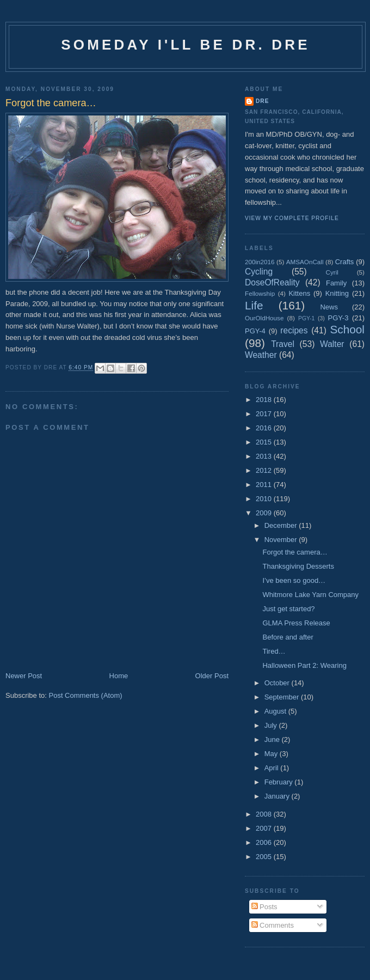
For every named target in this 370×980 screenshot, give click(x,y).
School (347, 329)
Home (119, 676)
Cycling (259, 272)
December (282, 525)
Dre (262, 101)
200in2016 (260, 262)
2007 (265, 828)
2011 (265, 485)
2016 (265, 428)
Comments (273, 925)
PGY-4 (255, 331)
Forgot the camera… (295, 552)
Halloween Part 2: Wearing (304, 665)
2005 (265, 857)
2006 (265, 842)
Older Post (212, 676)
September (283, 697)
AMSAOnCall (305, 262)
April (273, 768)
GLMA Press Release (296, 623)
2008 (265, 814)
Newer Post (24, 676)
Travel (283, 344)
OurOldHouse (264, 318)
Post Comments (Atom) (86, 695)
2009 (265, 513)
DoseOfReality (272, 282)
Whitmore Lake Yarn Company (310, 595)
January (278, 796)
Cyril (332, 272)
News (329, 307)
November (282, 540)
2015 (265, 442)
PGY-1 (306, 318)
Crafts (345, 262)
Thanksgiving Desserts (298, 566)
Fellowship (260, 293)
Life (254, 305)
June (273, 739)
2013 (265, 456)
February (280, 782)
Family (336, 283)
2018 (265, 400)
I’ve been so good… (294, 580)
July (272, 725)
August (276, 711)
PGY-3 (338, 318)
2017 (265, 414)
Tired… (274, 651)
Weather (261, 355)
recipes (294, 330)
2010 (265, 499)
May (272, 754)
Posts (264, 907)
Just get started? (288, 609)
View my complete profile (292, 218)
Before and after (288, 637)
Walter (332, 344)
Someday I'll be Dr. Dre (186, 45)
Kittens (299, 293)
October (278, 683)
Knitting (337, 293)
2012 (265, 470)
